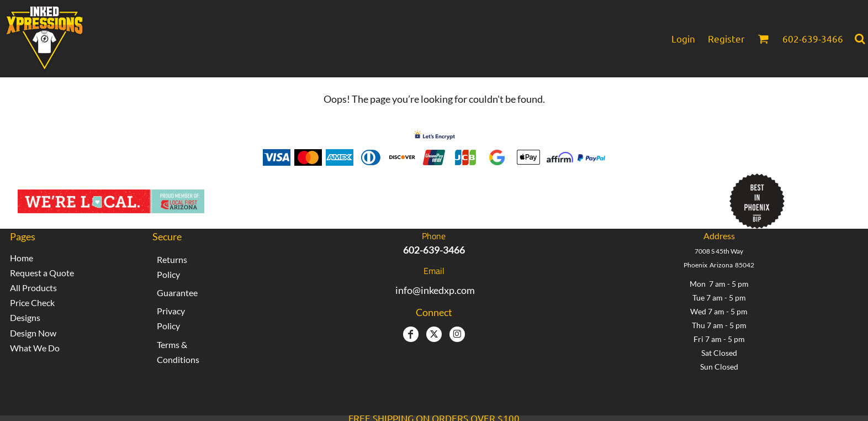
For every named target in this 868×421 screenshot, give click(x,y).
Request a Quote (42, 273)
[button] (763, 39)
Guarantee (177, 293)
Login (683, 38)
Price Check (32, 302)
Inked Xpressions (326, 196)
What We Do (35, 348)
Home (22, 258)
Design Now (33, 333)
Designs (25, 317)
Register (726, 38)
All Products (33, 288)
